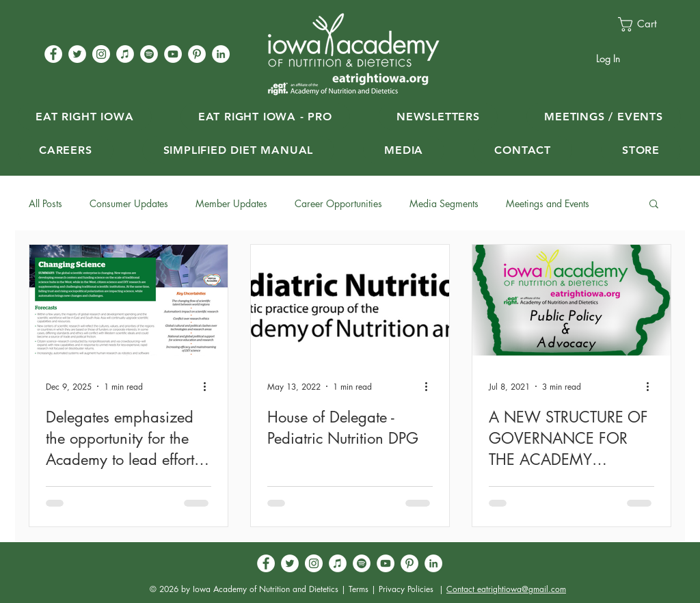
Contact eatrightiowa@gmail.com (506, 589)
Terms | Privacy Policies (391, 589)
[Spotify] (149, 54)
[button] (645, 24)
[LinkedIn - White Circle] (221, 54)
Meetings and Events (548, 203)
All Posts (45, 203)
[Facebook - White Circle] (53, 54)
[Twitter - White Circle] (77, 54)
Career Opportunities (338, 203)
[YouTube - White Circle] (173, 54)
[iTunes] (125, 54)
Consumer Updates (129, 203)
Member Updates (231, 203)
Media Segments (444, 203)
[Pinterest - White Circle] (197, 54)
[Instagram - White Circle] (101, 54)
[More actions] (209, 386)
